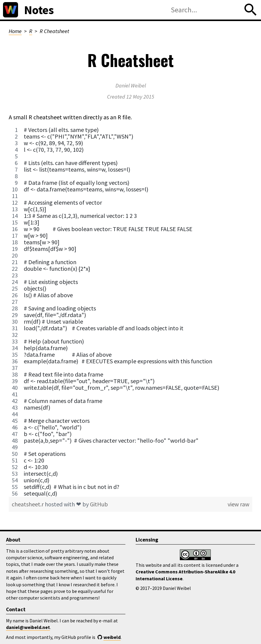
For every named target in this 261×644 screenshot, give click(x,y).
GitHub (99, 504)
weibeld (112, 637)
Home (15, 31)
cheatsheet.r (28, 504)
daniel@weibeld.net (28, 627)
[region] (130, 312)
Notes (39, 10)
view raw (238, 504)
